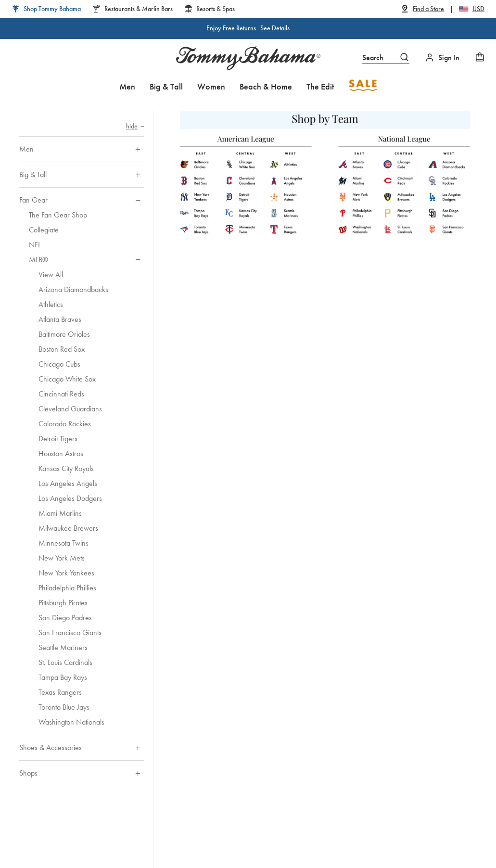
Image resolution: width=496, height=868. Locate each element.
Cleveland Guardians (70, 409)
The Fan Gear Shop (58, 215)
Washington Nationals (71, 722)
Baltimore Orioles (64, 334)
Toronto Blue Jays (64, 707)
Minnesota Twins (64, 543)
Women (211, 86)
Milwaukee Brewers (68, 528)
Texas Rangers (60, 692)
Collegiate (44, 230)
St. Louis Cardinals (65, 662)
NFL (35, 245)
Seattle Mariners (63, 647)
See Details (275, 28)
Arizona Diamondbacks (73, 289)
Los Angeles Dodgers (70, 498)
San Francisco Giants (70, 632)
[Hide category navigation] (135, 126)
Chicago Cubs (59, 364)
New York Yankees (66, 573)
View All (51, 274)
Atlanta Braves (60, 319)
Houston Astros (61, 453)
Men (127, 86)
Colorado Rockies (65, 424)
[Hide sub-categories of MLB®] (138, 260)
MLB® (38, 260)
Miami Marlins (60, 513)
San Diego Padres (65, 618)
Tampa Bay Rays (63, 677)
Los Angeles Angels (68, 483)
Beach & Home (266, 86)
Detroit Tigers (58, 439)
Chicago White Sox (67, 379)
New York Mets (62, 558)
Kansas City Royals (66, 468)
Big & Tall (166, 86)
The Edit (320, 86)
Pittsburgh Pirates (63, 603)
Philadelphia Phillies (67, 588)
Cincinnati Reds (61, 394)
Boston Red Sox (62, 349)
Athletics (51, 304)
